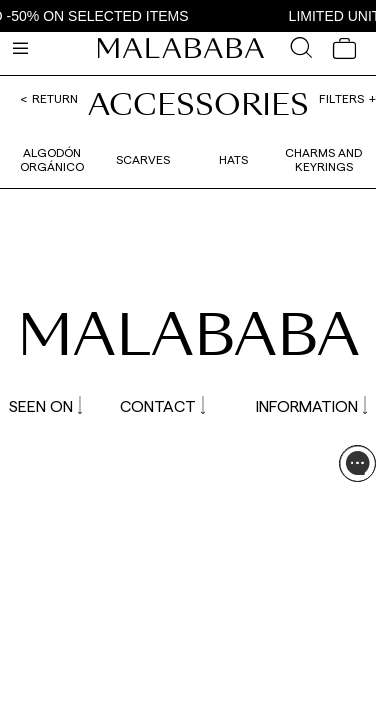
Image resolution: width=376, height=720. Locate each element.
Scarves (143, 159)
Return (55, 98)
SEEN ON (45, 405)
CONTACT (162, 405)
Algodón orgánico (52, 159)
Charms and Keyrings (323, 159)
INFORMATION (311, 405)
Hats (233, 159)
